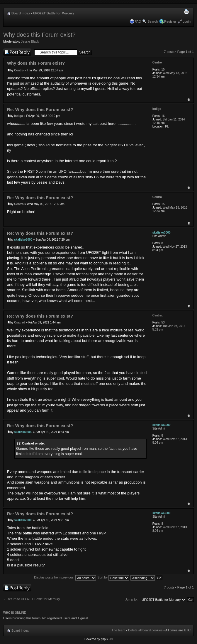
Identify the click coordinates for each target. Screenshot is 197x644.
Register (170, 21)
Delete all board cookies (145, 630)
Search (153, 21)
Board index (21, 13)
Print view (187, 12)
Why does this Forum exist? (39, 35)
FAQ (138, 21)
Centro (19, 70)
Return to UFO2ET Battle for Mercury (33, 599)
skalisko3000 (23, 240)
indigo (18, 116)
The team (118, 630)
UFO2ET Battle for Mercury (54, 13)
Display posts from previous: (65, 577)
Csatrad (19, 322)
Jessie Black (30, 41)
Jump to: (131, 599)
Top (189, 99)
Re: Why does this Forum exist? (40, 110)
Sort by (113, 577)
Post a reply (17, 52)
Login (187, 21)
